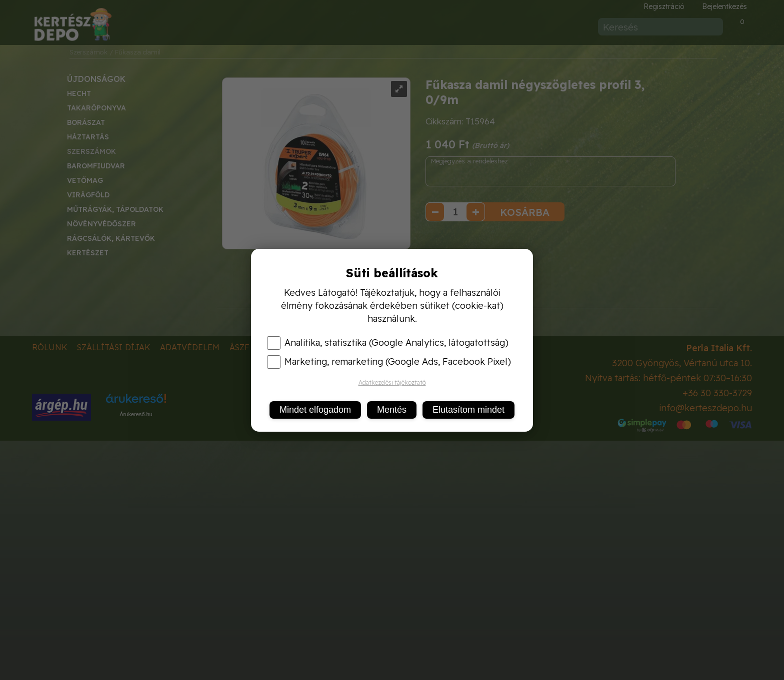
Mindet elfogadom (315, 410)
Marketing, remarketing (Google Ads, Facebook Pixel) (389, 362)
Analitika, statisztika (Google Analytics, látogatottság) (388, 343)
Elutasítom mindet (468, 410)
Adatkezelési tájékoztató (392, 382)
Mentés (392, 410)
